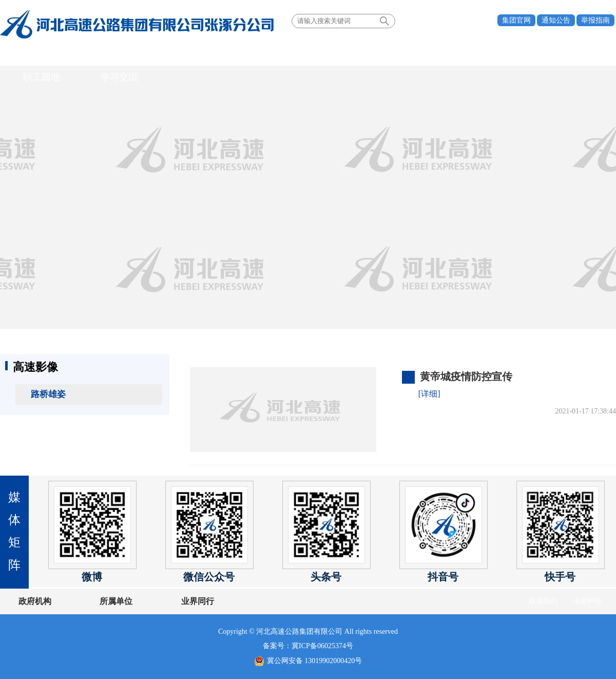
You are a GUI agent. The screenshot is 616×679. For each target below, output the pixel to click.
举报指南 (595, 20)
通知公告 (556, 20)
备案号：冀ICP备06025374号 (308, 646)
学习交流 (522, 53)
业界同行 (163, 601)
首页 (33, 53)
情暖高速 (339, 53)
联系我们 (543, 601)
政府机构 (35, 601)
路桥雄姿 (48, 394)
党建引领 (156, 53)
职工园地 (461, 53)
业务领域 (278, 53)
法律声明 (587, 601)
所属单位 (99, 601)
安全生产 (400, 53)
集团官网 (516, 20)
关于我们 (94, 53)
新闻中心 (217, 53)
